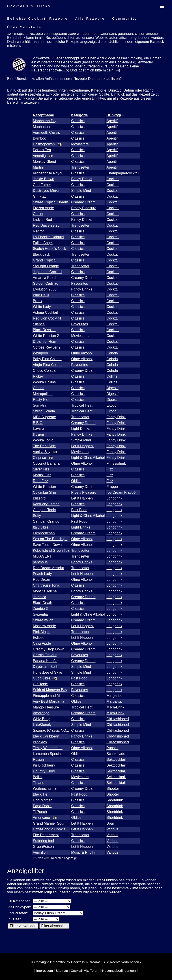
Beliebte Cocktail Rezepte (38, 18)
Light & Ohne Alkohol (88, 458)
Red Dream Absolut (48, 568)
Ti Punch (40, 812)
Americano (41, 818)
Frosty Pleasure (84, 208)
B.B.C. (38, 423)
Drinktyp (114, 115)
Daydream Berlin (46, 667)
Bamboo (40, 138)
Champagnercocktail (123, 173)
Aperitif (112, 121)
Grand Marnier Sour (49, 823)
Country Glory (44, 771)
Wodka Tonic (43, 440)
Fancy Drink (116, 417)
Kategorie (80, 115)
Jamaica (40, 597)
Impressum (45, 971)
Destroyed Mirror (46, 191)
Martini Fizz (42, 475)
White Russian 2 (46, 336)
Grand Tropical (45, 260)
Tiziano (39, 783)
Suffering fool (43, 841)
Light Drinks (81, 429)
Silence (39, 324)
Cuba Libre (42, 678)
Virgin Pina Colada (48, 365)
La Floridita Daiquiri (48, 237)
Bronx (38, 301)
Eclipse (39, 638)
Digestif (112, 388)
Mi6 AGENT (42, 556)
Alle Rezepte (90, 18)
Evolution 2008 (45, 289)
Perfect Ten (42, 150)
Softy (37, 516)
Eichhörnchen (44, 533)
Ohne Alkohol (82, 353)
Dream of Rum (45, 342)
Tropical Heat (82, 405)
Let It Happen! (83, 446)
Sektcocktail (116, 760)
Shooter (113, 789)
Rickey (38, 376)
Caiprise (40, 458)
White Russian (44, 487)
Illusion (39, 434)
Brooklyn (40, 742)
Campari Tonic (44, 510)
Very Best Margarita (49, 701)
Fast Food (79, 510)
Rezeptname (43, 115)
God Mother (42, 800)
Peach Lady (42, 574)
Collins (112, 376)
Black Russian (44, 330)
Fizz (110, 469)
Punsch (112, 748)
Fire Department (46, 835)
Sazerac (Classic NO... (51, 730)
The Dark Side (44, 446)
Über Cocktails (24, 27)
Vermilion (40, 852)
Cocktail (113, 179)
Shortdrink (115, 800)
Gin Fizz (40, 196)
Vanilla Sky (42, 452)
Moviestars (80, 144)
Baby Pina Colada (47, 359)
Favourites (80, 283)
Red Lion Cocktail (47, 318)
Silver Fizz (41, 469)
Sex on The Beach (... (50, 539)
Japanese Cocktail (48, 272)
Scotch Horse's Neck (49, 249)
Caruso (39, 388)
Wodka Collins (44, 382)
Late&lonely (42, 725)
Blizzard (39, 498)
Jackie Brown (44, 179)
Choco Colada (44, 371)
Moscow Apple (44, 626)
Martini (38, 167)
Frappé (112, 487)
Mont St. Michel (45, 591)
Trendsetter (80, 167)
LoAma (39, 429)
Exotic (111, 405)
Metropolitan (43, 394)
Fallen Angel (43, 243)
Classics (78, 121)
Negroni (39, 231)
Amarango (41, 713)
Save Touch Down (47, 545)
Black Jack (41, 254)
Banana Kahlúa (45, 661)
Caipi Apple (42, 643)
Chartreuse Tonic (46, 585)
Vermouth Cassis (46, 133)
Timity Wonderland (48, 748)
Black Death (43, 603)
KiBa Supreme (44, 417)
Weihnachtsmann (47, 789)
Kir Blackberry (44, 765)
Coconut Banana (46, 463)
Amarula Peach (45, 278)
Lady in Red (42, 220)
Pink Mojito (42, 632)
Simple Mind (81, 191)
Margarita (114, 696)
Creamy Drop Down (49, 649)
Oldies (76, 481)
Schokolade (116, 754)
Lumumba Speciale (48, 754)
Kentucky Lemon (46, 504)
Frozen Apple (43, 208)
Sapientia (40, 614)
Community (125, 18)
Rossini (39, 760)
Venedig (39, 156)
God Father (42, 185)
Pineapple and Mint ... (50, 696)
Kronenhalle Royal (48, 173)
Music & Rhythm (84, 852)
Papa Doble (42, 806)
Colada (112, 353)
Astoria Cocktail (45, 312)
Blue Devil (41, 295)
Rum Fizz (41, 481)
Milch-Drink (115, 707)
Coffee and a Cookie (49, 829)
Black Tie (40, 794)
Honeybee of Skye (48, 672)
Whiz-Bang (42, 719)
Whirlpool (40, 353)
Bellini (38, 777)
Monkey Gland (44, 162)
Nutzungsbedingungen (119, 971)
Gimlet (38, 214)
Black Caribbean (46, 736)
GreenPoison (43, 847)
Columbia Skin (44, 492)
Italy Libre (41, 527)
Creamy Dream (83, 202)
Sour (110, 823)
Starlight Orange (46, 266)
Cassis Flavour (45, 655)
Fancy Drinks (82, 179)
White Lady (42, 307)
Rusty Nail (41, 400)
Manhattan (41, 127)
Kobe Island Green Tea (51, 551)
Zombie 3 (40, 609)
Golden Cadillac (46, 283)
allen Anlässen (48, 79)
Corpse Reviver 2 (47, 347)
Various (112, 829)
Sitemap (62, 971)
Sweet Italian (43, 620)
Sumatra (40, 405)
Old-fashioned (118, 719)
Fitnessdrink (116, 463)
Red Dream (42, 580)
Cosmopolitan (44, 144)
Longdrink (114, 498)
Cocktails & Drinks (29, 6)
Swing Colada (44, 411)
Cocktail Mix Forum (85, 971)
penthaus (40, 562)
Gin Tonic (40, 684)
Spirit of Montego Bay (50, 690)
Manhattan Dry (45, 121)
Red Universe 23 (46, 225)
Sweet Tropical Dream (51, 202)
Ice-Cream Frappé (121, 492)
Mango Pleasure (46, 707)
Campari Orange (46, 521)
